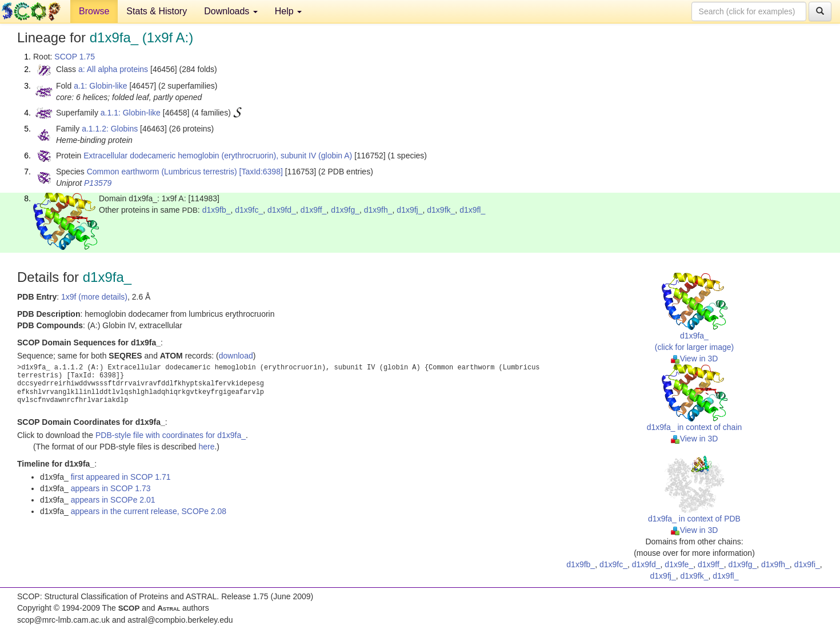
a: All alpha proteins (113, 69)
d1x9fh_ (378, 210)
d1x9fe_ (679, 564)
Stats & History (157, 11)
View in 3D (695, 359)
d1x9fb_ (217, 210)
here (206, 447)
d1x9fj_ (409, 210)
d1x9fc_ (249, 210)
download (236, 356)
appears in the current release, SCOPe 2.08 (149, 511)
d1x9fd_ (282, 210)
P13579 (98, 183)
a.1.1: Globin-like (131, 113)
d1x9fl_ (472, 210)
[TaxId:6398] (261, 172)
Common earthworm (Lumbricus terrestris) (162, 172)
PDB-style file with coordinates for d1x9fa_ (171, 435)
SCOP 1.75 (75, 57)
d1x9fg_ (345, 210)
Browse (94, 11)
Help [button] (288, 11)
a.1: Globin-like (100, 86)
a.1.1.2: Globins (110, 129)
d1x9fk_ (441, 210)
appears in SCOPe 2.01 (113, 500)
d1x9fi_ (807, 564)
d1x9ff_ (314, 210)
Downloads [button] (231, 11)
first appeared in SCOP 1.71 (121, 477)
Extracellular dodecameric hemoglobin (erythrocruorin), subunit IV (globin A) (218, 156)
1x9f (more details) (94, 297)
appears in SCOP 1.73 (111, 488)
